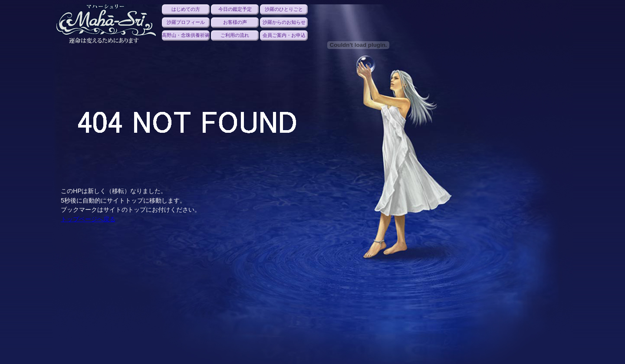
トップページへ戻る (88, 219)
